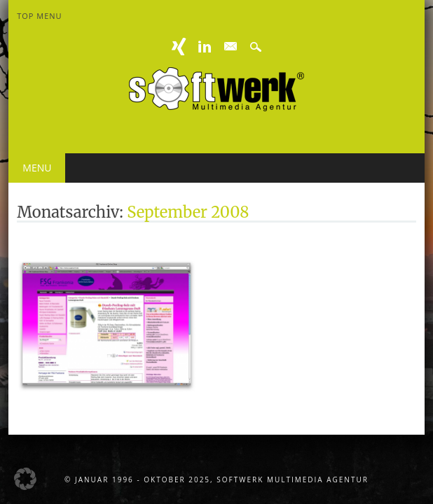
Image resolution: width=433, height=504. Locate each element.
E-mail (231, 47)
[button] (25, 479)
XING (179, 47)
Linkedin (205, 47)
